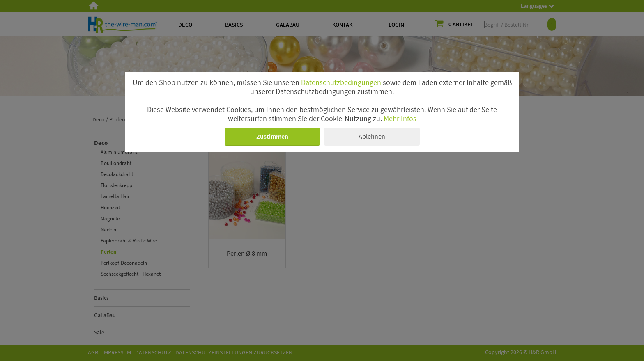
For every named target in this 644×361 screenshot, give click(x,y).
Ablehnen (372, 136)
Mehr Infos (400, 119)
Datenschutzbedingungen (341, 82)
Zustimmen (272, 136)
